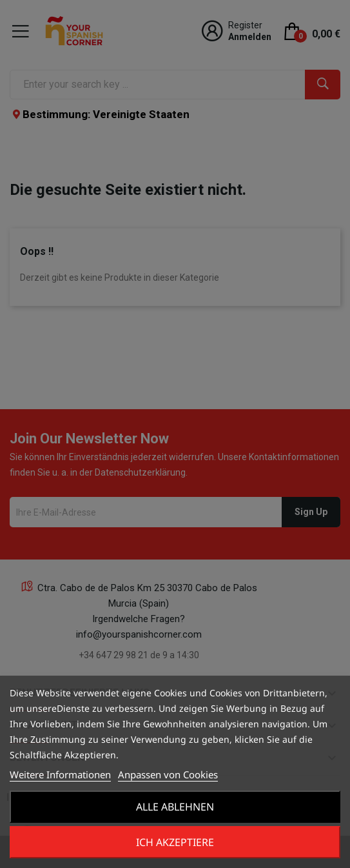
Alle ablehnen (175, 807)
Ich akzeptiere (175, 842)
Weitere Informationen (60, 774)
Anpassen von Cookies (168, 774)
